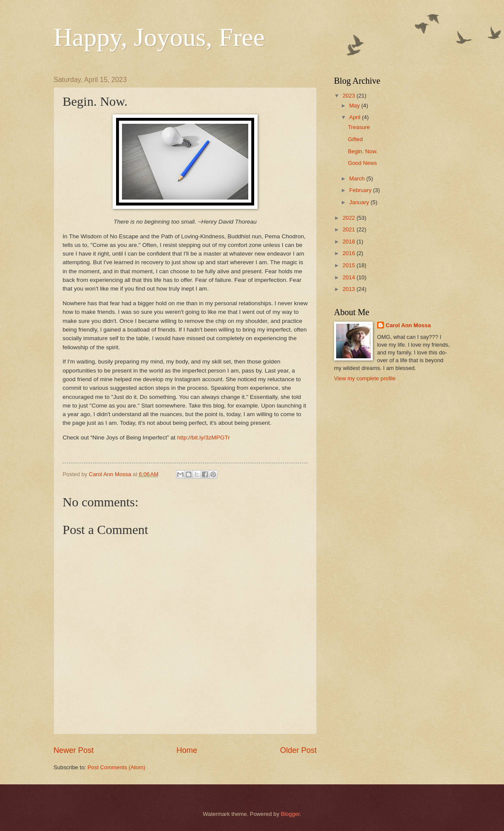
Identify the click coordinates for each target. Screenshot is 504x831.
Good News (362, 163)
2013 (350, 289)
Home (187, 750)
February (361, 190)
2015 (350, 265)
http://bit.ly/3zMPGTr (203, 438)
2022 (350, 218)
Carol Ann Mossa (408, 325)
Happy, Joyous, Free (159, 37)
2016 (350, 253)
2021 (350, 229)
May (355, 106)
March (358, 179)
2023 (350, 96)
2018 (350, 242)
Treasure (359, 127)
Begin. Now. (363, 151)
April (355, 117)
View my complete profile (365, 378)
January (360, 202)
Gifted (355, 139)
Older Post (298, 750)
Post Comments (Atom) (117, 767)
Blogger (290, 814)
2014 (350, 277)
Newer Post (74, 750)
